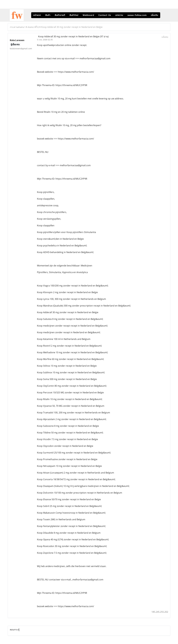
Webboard (88, 15)
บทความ (119, 15)
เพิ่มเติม (154, 15)
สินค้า (48, 15)
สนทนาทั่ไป (33, 27)
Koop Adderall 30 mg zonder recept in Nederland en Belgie (72, 27)
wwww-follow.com (137, 15)
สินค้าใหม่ (74, 15)
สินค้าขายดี (60, 15)
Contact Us (105, 15)
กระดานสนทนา (18, 27)
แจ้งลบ (165, 37)
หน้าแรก (37, 15)
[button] (164, 15)
